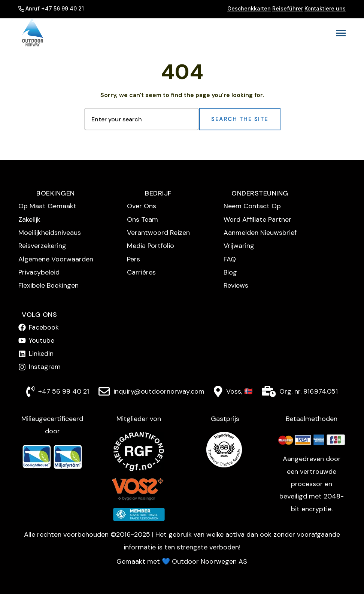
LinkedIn (41, 354)
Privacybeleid (39, 272)
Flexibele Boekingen (48, 285)
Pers (134, 259)
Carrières (141, 272)
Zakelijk (29, 219)
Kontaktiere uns (325, 8)
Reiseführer (288, 8)
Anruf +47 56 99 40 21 (51, 8)
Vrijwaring (239, 246)
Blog (230, 272)
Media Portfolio (151, 246)
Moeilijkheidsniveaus (50, 233)
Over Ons (142, 206)
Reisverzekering (42, 246)
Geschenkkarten (249, 8)
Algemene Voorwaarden (56, 259)
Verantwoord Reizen (158, 233)
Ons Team (142, 219)
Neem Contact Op (252, 206)
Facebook (44, 327)
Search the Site (240, 119)
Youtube (42, 340)
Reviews (236, 285)
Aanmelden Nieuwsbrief (260, 233)
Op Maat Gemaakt (47, 206)
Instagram (45, 367)
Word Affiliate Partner (257, 219)
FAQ (230, 259)
